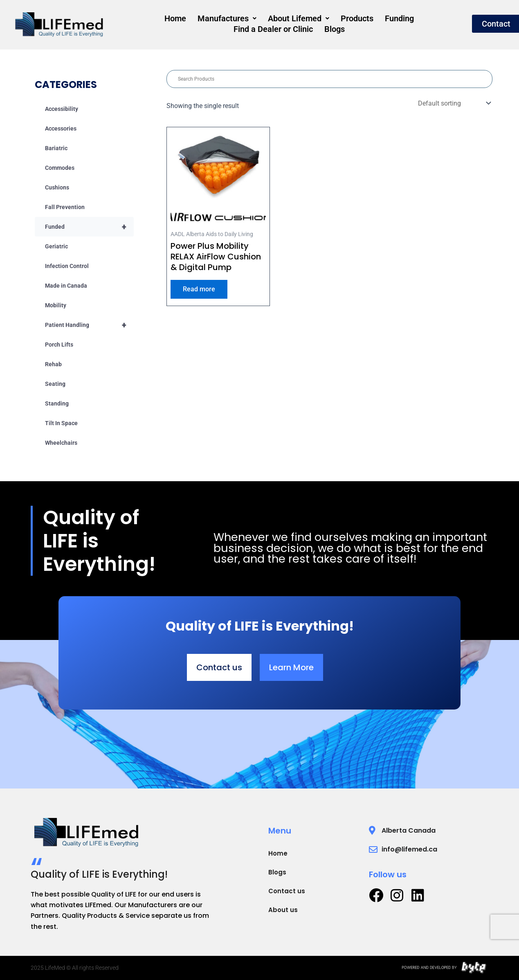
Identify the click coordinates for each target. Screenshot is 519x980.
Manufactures (185, 20)
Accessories (61, 128)
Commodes (60, 168)
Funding (350, 20)
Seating (55, 384)
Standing (57, 403)
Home (136, 20)
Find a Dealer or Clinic (413, 20)
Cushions (57, 187)
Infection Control (67, 266)
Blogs (289, 28)
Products (310, 20)
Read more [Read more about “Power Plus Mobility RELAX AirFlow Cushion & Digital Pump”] (199, 289)
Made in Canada (66, 286)
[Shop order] (454, 103)
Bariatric (56, 148)
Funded (89, 227)
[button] (185, 20)
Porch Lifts (59, 345)
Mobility (56, 305)
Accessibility (62, 109)
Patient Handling (89, 325)
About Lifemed (254, 20)
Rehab (53, 364)
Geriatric (56, 246)
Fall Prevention (65, 207)
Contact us (287, 891)
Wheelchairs (61, 443)
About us (283, 910)
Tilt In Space (61, 423)
